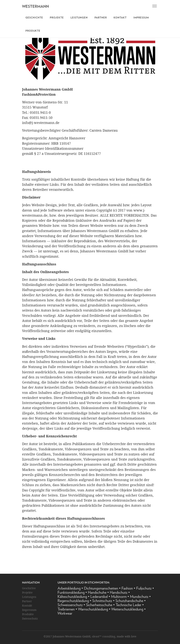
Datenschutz (30, 618)
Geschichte (34, 18)
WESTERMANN (35, 7)
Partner (101, 18)
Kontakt (120, 18)
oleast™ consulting (104, 636)
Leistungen (79, 18)
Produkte (33, 31)
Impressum (141, 18)
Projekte (57, 18)
